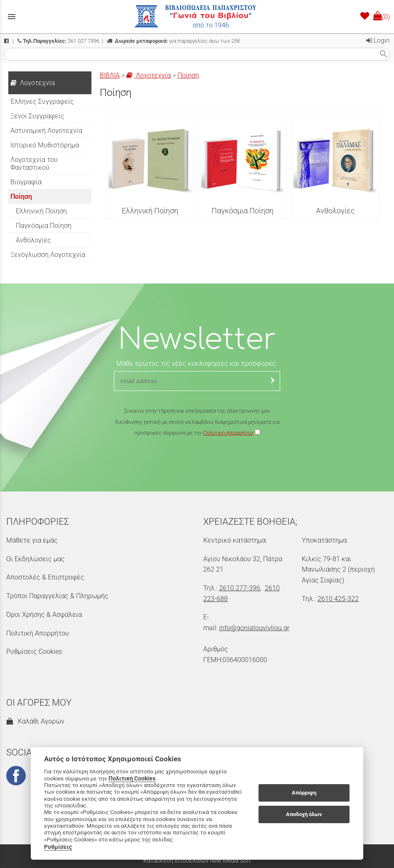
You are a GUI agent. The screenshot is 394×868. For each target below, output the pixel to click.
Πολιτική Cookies (132, 778)
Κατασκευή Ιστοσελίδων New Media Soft (197, 861)
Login (378, 40)
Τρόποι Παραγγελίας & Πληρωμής (57, 596)
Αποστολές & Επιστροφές (45, 577)
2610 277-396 (240, 588)
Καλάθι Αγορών (35, 721)
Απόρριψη (304, 793)
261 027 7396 (58, 41)
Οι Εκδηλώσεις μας (36, 559)
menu (12, 17)
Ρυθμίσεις (58, 847)
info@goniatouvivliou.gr (254, 628)
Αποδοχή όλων (304, 814)
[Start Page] (197, 17)
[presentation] (197, 463)
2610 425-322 (338, 599)
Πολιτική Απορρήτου (228, 433)
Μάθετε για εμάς (32, 540)
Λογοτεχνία (149, 75)
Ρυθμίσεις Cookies (34, 652)
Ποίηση (188, 75)
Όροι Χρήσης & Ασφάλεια (44, 615)
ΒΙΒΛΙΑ (110, 75)
